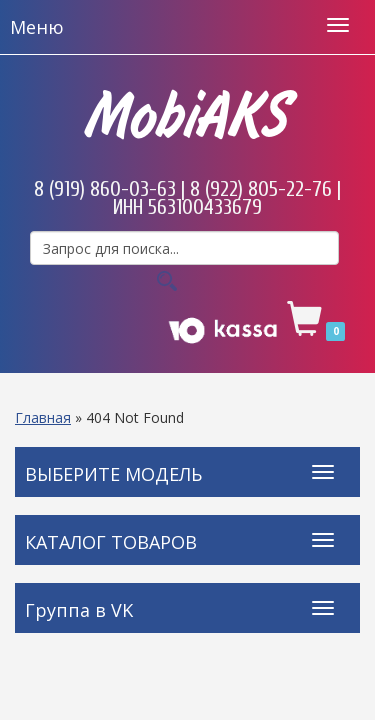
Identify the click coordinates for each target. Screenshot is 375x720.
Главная (43, 417)
